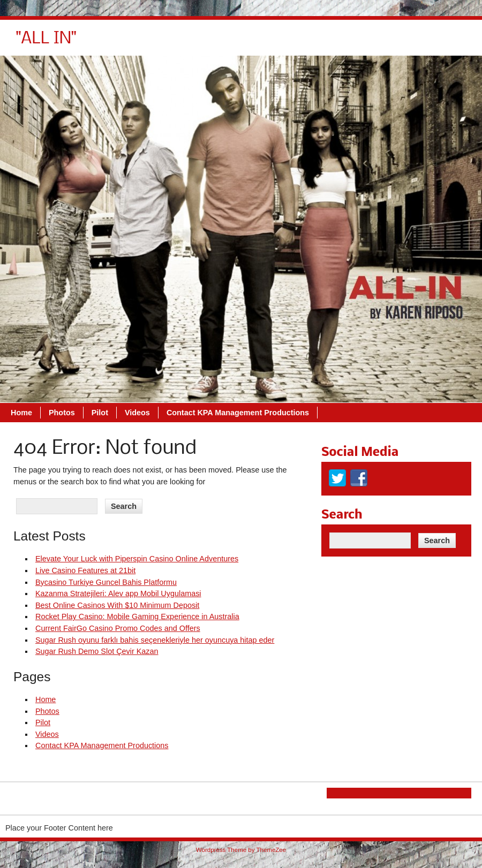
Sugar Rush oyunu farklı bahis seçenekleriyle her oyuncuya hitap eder (155, 640)
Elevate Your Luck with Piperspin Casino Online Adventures (137, 559)
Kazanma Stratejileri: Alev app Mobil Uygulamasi (118, 593)
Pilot (251, 43)
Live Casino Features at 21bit (85, 570)
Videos (288, 43)
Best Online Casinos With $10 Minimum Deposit (117, 605)
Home (172, 43)
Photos (213, 43)
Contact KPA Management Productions (389, 43)
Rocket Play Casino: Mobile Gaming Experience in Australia (137, 616)
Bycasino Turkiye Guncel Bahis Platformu (106, 582)
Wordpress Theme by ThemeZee (241, 850)
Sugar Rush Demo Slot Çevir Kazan (97, 651)
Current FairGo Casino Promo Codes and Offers (118, 628)
